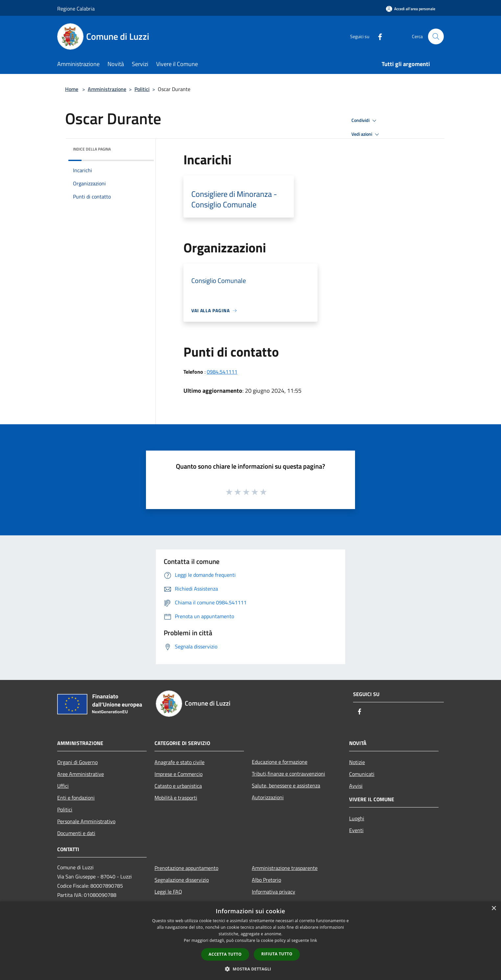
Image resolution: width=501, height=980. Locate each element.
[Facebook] (377, 36)
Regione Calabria (76, 9)
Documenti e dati (76, 833)
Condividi (365, 121)
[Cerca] (436, 36)
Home (72, 89)
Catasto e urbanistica (178, 786)
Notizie (357, 762)
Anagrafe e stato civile (179, 762)
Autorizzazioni (268, 797)
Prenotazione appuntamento (186, 868)
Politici (142, 89)
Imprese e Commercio (179, 774)
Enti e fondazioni (76, 798)
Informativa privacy (274, 892)
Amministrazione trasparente (285, 868)
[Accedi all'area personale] (411, 9)
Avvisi (356, 786)
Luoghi (357, 818)
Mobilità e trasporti (176, 798)
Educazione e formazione (280, 762)
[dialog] (251, 941)
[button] (251, 969)
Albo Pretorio (266, 880)
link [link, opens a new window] (314, 940)
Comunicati (362, 774)
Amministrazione (107, 89)
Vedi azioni (366, 134)
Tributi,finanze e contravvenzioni (288, 774)
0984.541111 (222, 372)
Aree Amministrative (81, 774)
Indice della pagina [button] (92, 149)
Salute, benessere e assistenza (286, 785)
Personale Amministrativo (86, 821)
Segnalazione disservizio (182, 880)
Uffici (63, 786)
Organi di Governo (77, 762)
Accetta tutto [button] (225, 954)
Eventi (356, 830)
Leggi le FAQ (168, 892)
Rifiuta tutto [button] (277, 954)
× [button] (494, 909)
